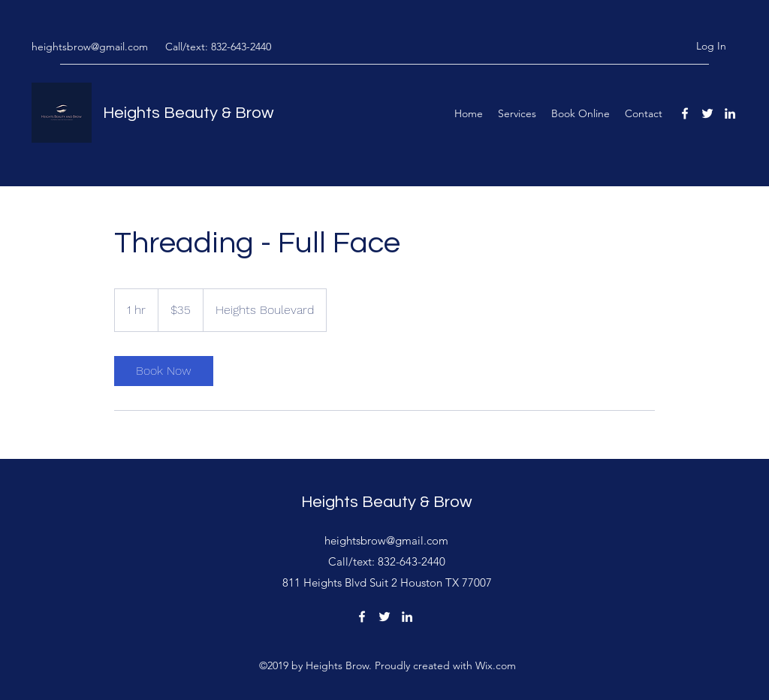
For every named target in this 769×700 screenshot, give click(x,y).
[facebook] (685, 113)
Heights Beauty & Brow (188, 113)
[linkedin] (730, 113)
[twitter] (707, 113)
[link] (164, 371)
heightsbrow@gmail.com (90, 47)
